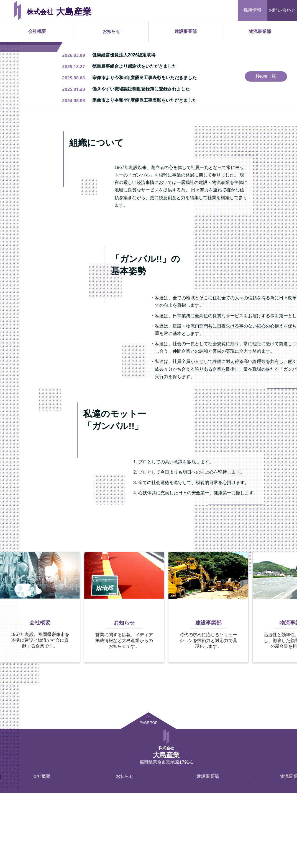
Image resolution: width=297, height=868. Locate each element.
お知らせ (111, 31)
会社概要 (37, 31)
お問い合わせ (282, 10)
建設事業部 (186, 31)
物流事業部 (260, 31)
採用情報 (252, 10)
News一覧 (266, 151)
